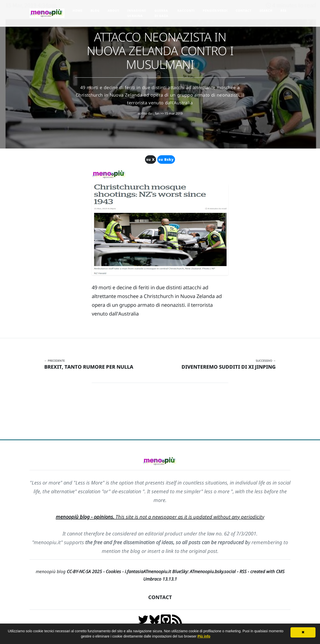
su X (150, 159)
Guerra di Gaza (161, 13)
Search (266, 11)
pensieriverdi (215, 11)
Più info (204, 636)
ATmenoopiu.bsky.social (213, 571)
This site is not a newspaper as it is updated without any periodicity (160, 517)
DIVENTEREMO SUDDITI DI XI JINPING (229, 367)
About (113, 11)
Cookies (113, 571)
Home (77, 11)
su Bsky (166, 159)
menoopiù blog (71, 571)
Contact (244, 11)
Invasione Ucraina (137, 13)
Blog (95, 11)
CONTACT (160, 597)
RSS (283, 11)
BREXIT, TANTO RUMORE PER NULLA (89, 367)
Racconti (186, 11)
